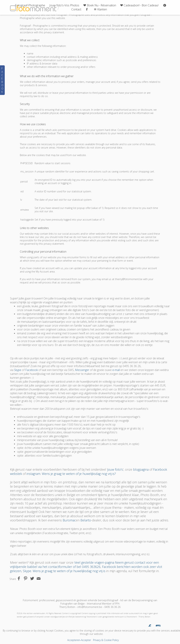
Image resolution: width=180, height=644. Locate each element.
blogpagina (141, 469)
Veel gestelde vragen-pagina (94, 562)
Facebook (32, 370)
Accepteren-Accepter (79, 640)
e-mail (116, 370)
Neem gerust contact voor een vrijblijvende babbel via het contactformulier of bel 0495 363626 (84, 565)
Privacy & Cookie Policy (106, 640)
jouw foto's (115, 469)
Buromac (69, 520)
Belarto (86, 520)
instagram (33, 474)
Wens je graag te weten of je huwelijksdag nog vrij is (69, 571)
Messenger (82, 370)
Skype (18, 370)
